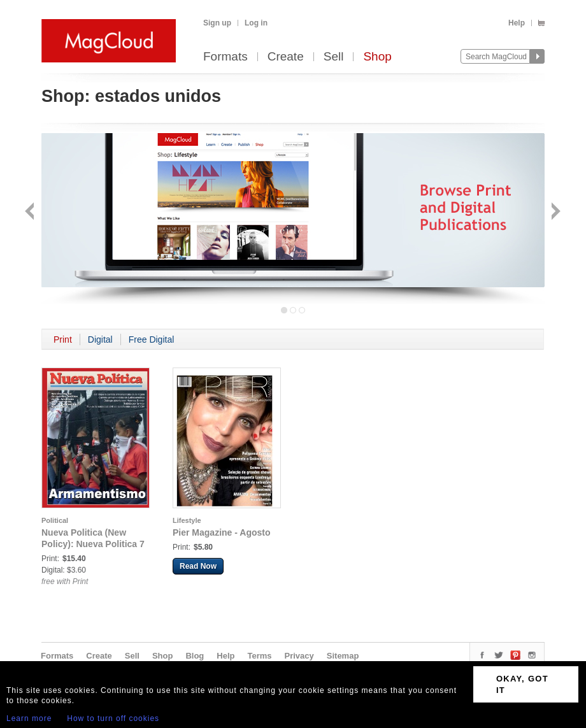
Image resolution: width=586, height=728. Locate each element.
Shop (377, 57)
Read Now (198, 566)
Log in (256, 23)
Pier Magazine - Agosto (222, 532)
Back (31, 212)
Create (286, 57)
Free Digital (152, 339)
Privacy (299, 656)
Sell (334, 57)
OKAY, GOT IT (522, 684)
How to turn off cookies (113, 718)
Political (55, 520)
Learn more (29, 718)
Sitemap (343, 656)
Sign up (217, 23)
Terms (259, 656)
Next (554, 212)
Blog (195, 656)
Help (517, 23)
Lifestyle (187, 520)
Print (63, 339)
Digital (100, 339)
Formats (225, 57)
